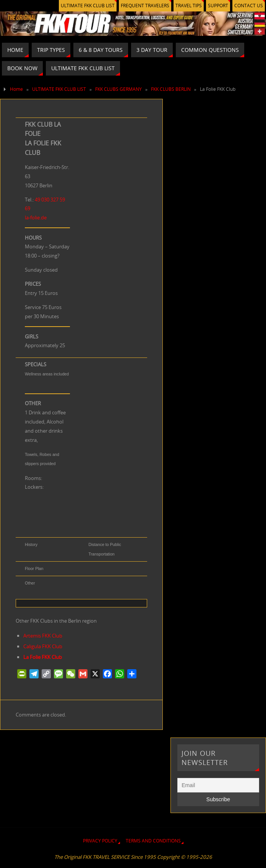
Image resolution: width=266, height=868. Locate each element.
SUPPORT (218, 6)
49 (38, 200)
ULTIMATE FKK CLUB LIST (88, 6)
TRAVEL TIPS (189, 6)
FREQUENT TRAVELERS (145, 6)
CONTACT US (249, 6)
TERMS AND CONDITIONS (153, 841)
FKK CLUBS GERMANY (118, 89)
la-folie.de (36, 217)
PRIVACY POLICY (100, 841)
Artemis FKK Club (43, 636)
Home (16, 89)
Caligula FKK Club (43, 646)
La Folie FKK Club (43, 657)
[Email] (218, 785)
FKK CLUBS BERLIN (171, 89)
